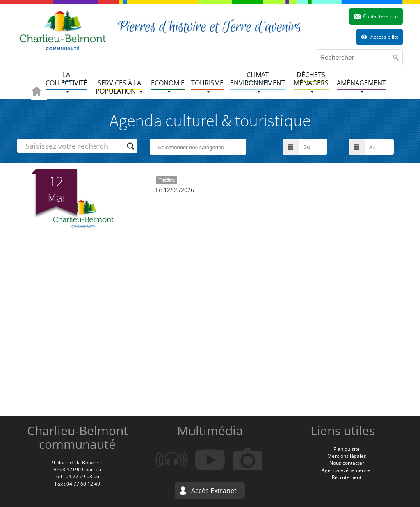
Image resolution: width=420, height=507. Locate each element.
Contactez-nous (381, 16)
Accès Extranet (214, 491)
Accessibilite (385, 37)
